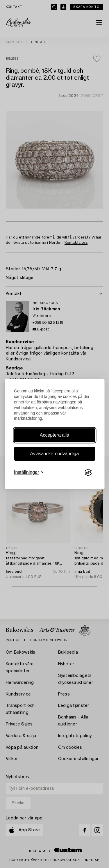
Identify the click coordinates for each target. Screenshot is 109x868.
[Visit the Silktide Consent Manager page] (88, 473)
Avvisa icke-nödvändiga (55, 454)
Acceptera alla (54, 435)
